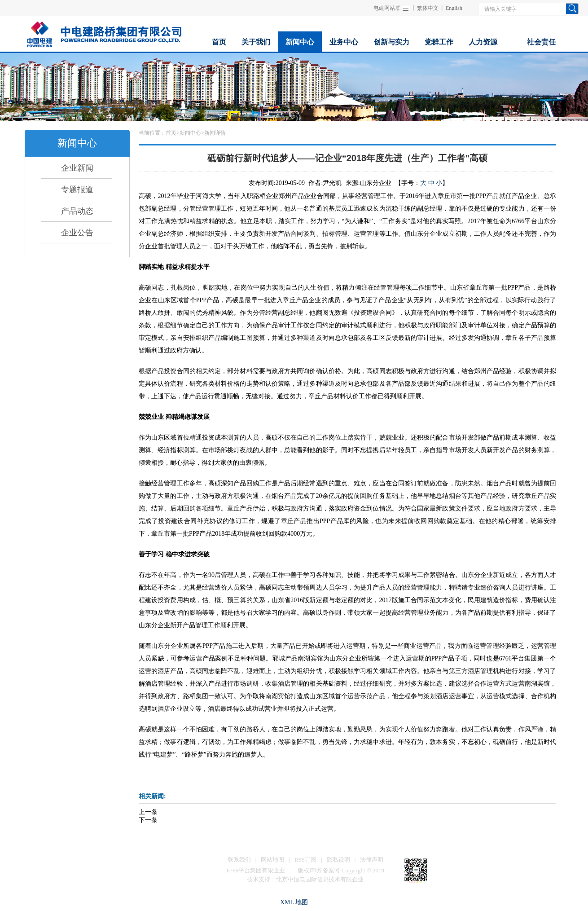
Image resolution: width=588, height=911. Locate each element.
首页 (171, 133)
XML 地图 (294, 902)
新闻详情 (215, 133)
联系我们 (239, 860)
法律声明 (372, 860)
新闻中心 (190, 133)
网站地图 (272, 860)
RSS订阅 (305, 860)
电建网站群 (387, 8)
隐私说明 (338, 860)
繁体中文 (428, 8)
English (454, 8)
